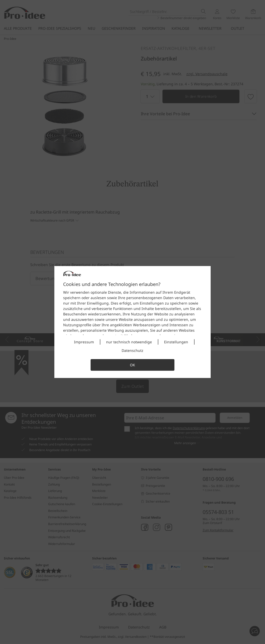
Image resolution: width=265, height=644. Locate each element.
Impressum (84, 342)
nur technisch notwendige (129, 342)
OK (132, 365)
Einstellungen (176, 342)
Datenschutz (132, 350)
